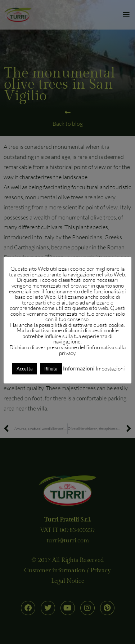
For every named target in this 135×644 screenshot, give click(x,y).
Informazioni (79, 368)
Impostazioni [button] (110, 368)
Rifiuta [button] (51, 369)
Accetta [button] (25, 369)
